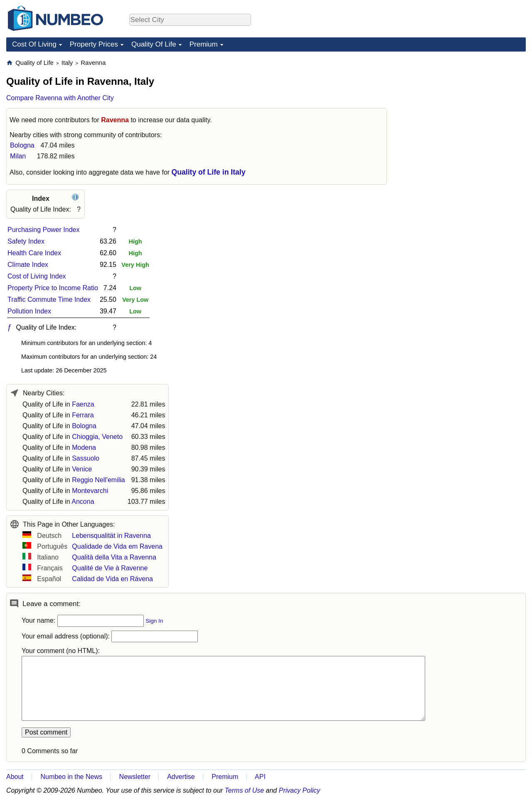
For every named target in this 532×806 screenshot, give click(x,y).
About (15, 777)
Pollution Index (29, 311)
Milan (18, 156)
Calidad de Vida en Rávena (112, 579)
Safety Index (26, 241)
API (260, 777)
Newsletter (135, 777)
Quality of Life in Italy (209, 172)
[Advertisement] (463, 111)
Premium (204, 44)
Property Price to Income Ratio (53, 288)
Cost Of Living (34, 44)
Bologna (22, 145)
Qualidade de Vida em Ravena (117, 546)
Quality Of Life (154, 44)
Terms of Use (245, 790)
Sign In (154, 621)
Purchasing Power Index (43, 230)
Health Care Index (34, 253)
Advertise (181, 777)
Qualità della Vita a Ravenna (114, 557)
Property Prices (94, 44)
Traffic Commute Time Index (49, 299)
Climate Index (28, 265)
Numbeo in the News (71, 777)
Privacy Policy (300, 790)
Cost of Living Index (37, 276)
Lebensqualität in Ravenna (111, 536)
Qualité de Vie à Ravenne (110, 568)
